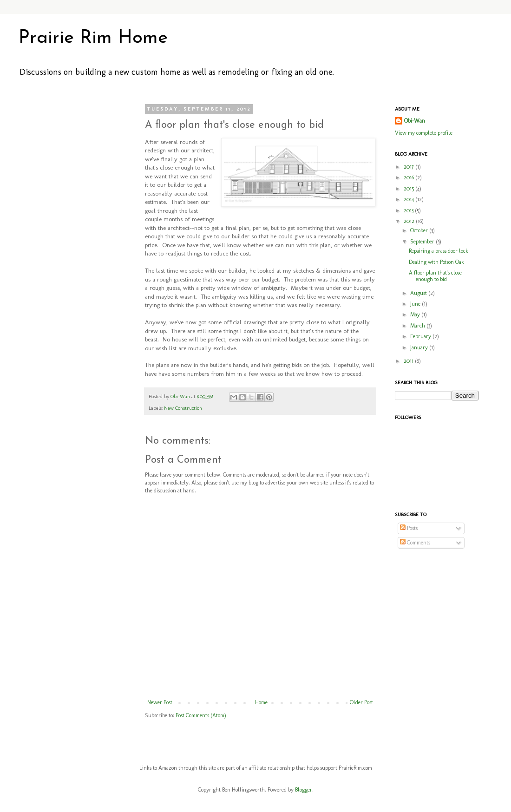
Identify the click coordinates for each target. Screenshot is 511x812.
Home (261, 702)
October (420, 230)
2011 (409, 361)
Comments (415, 543)
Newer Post (160, 702)
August (419, 293)
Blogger (304, 790)
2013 (409, 210)
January (420, 347)
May (416, 314)
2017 (409, 167)
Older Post (361, 702)
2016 (409, 177)
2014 (409, 199)
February (421, 336)
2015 (409, 189)
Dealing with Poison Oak (436, 262)
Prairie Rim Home (93, 38)
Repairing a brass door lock (439, 251)
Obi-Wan (181, 396)
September (423, 242)
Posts (409, 528)
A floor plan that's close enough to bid (435, 276)
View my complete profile (424, 133)
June (416, 304)
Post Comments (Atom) (201, 715)
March (418, 326)
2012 (410, 221)
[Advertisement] (70, 245)
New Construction (183, 408)
